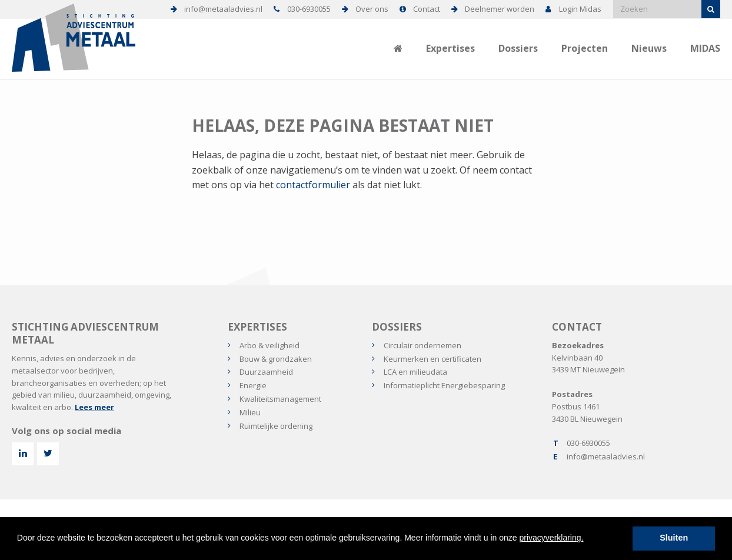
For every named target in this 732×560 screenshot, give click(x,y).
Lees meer (94, 407)
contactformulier (313, 185)
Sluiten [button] (674, 538)
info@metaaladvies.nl (606, 456)
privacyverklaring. (552, 538)
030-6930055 (588, 443)
